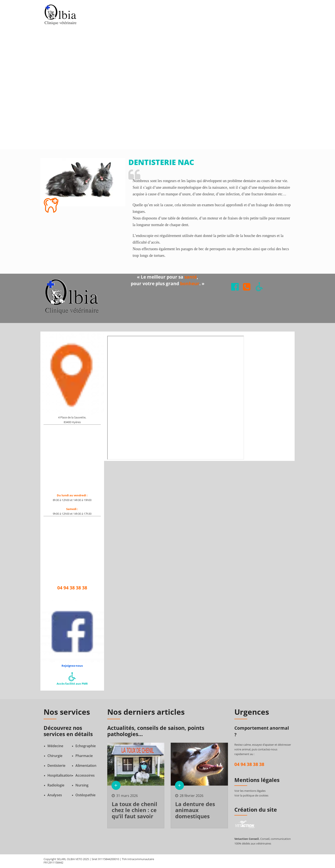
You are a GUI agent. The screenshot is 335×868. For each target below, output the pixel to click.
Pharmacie (84, 756)
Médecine (55, 747)
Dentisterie (56, 766)
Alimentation (86, 766)
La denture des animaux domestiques (195, 811)
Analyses (55, 796)
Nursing (82, 786)
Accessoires (85, 776)
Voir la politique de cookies (251, 796)
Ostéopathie (85, 796)
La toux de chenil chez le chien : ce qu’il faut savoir (134, 811)
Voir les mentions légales (250, 791)
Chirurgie (55, 756)
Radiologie (56, 786)
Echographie (86, 747)
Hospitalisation (60, 776)
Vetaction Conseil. (247, 839)
